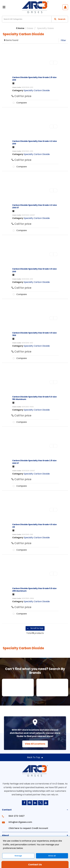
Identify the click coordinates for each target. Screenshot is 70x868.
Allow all (52, 856)
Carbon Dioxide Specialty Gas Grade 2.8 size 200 (34, 79)
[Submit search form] (60, 19)
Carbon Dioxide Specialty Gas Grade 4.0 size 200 (35, 142)
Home (20, 28)
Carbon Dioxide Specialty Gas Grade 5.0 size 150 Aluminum (34, 398)
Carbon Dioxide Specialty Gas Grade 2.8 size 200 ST (34, 462)
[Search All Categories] (35, 19)
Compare (19, 103)
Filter (63, 40)
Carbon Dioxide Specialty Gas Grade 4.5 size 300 (34, 334)
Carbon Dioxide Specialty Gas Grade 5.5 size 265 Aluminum (34, 590)
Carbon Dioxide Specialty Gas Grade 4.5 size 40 (34, 526)
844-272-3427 (17, 816)
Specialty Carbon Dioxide (37, 90)
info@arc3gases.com (20, 822)
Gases (30, 28)
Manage (18, 856)
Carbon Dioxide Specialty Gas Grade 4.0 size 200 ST (35, 206)
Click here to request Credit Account (28, 828)
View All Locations (35, 744)
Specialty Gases (45, 28)
